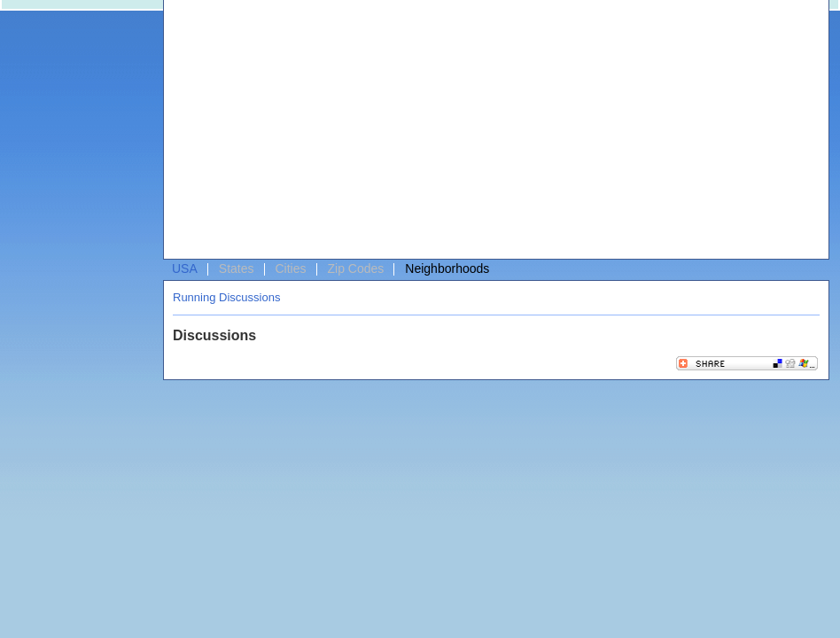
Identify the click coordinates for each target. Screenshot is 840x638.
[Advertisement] (326, 134)
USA (185, 268)
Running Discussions (226, 297)
